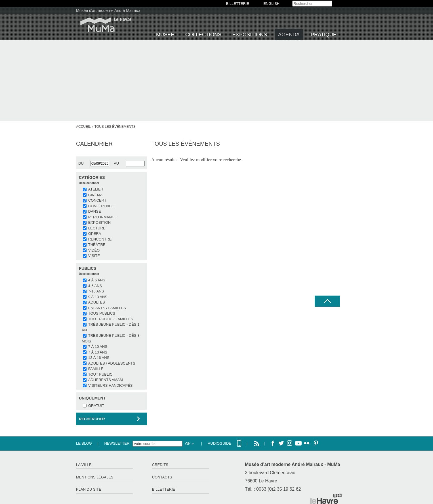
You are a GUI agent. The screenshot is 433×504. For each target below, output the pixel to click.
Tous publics (102, 313)
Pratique (324, 35)
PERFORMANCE (103, 217)
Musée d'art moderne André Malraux (108, 11)
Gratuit (96, 406)
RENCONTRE (100, 239)
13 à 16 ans (99, 358)
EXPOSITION (99, 222)
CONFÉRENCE (101, 206)
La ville (84, 465)
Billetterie (164, 489)
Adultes (97, 302)
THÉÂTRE (97, 245)
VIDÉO (94, 250)
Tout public (100, 374)
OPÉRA (95, 234)
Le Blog (84, 443)
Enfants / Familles (107, 308)
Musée (165, 35)
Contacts (162, 477)
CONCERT (97, 200)
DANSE (95, 211)
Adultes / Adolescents (112, 363)
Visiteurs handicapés (111, 385)
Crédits (160, 465)
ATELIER (96, 189)
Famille (96, 369)
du (81, 163)
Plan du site (89, 489)
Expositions (250, 35)
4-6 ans (95, 286)
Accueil (83, 127)
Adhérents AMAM (106, 380)
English (271, 4)
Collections (203, 35)
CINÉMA (95, 195)
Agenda (289, 35)
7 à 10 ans (98, 347)
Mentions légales (95, 477)
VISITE (94, 256)
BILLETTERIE (238, 4)
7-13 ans (96, 291)
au (116, 163)
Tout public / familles (111, 319)
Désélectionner (89, 183)
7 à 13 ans (98, 352)
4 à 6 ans (97, 280)
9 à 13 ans (98, 297)
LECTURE (97, 228)
